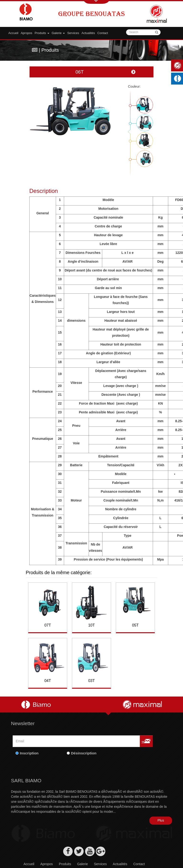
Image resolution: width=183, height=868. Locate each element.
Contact (103, 33)
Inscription (29, 743)
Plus (161, 810)
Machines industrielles (178, 79)
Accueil (13, 33)
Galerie (83, 853)
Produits (42, 33)
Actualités (88, 33)
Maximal (178, 65)
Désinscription (84, 743)
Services (73, 33)
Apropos (26, 33)
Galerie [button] (58, 33)
